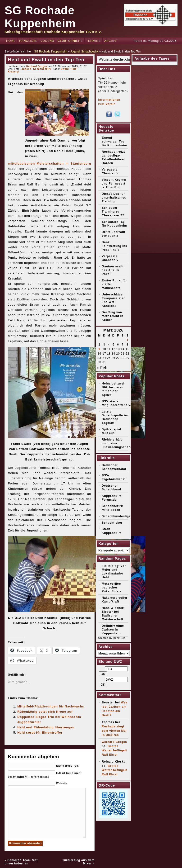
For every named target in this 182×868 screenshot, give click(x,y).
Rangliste (28, 41)
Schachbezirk (90, 52)
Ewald (65, 69)
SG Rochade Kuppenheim (51, 52)
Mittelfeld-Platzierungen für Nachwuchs (51, 706)
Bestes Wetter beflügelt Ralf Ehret (114, 750)
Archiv (110, 41)
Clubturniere (70, 41)
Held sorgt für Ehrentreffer (40, 733)
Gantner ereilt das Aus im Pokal (113, 270)
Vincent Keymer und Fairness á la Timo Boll (114, 184)
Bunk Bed (119, 638)
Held (74, 69)
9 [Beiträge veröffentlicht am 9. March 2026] (100, 349)
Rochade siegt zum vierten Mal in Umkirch (114, 731)
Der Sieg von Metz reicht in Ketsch (113, 316)
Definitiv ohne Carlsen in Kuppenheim (113, 630)
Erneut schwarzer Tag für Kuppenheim (114, 142)
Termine (93, 41)
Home (11, 41)
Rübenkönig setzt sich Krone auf (45, 712)
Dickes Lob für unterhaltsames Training (114, 198)
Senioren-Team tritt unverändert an (21, 862)
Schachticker (112, 523)
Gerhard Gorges (37, 66)
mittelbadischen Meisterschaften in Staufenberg (49, 164)
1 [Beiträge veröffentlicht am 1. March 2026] (127, 340)
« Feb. (103, 368)
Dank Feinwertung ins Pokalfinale (115, 246)
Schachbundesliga (116, 516)
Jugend (48, 41)
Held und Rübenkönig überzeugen (46, 727)
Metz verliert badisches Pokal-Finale (112, 588)
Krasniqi (14, 72)
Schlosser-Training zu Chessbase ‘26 (113, 212)
